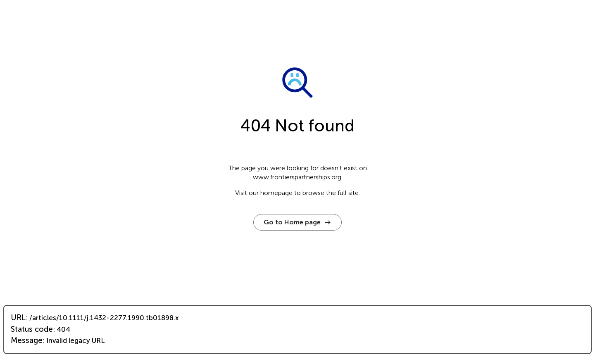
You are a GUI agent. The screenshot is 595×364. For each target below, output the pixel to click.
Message (27, 340)
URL (18, 318)
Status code (32, 329)
